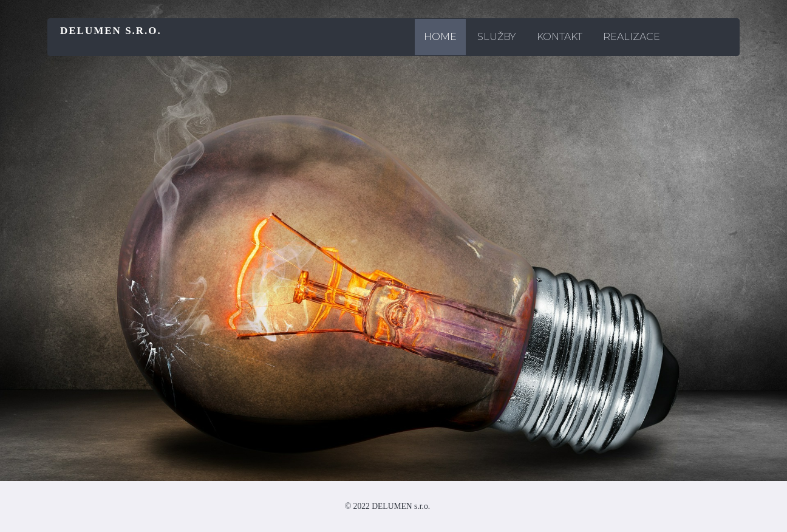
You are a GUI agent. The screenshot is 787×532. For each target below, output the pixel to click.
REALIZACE (632, 37)
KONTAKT (560, 37)
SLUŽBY (497, 37)
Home (440, 37)
